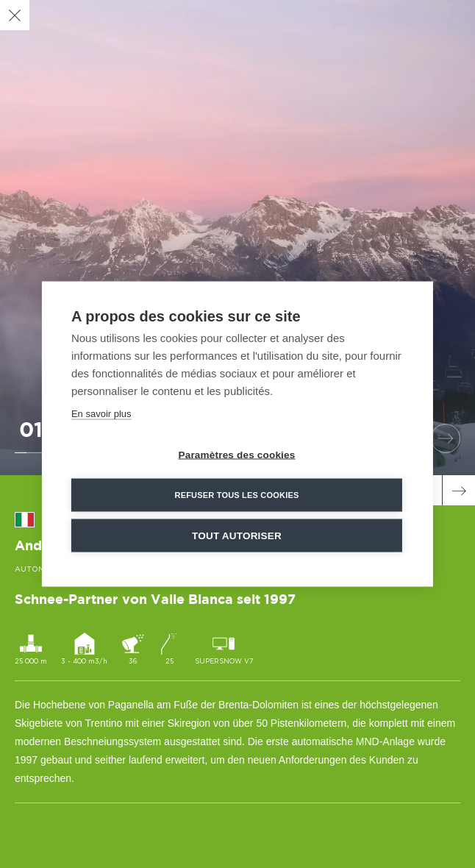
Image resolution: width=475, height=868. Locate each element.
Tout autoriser (237, 536)
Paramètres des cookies (237, 455)
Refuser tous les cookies (236, 495)
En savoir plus (101, 414)
